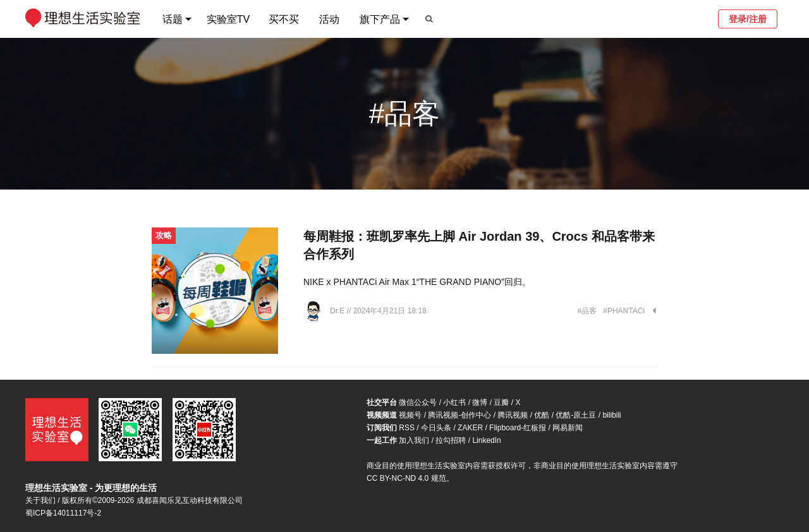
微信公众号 (418, 402)
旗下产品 (380, 19)
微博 (480, 402)
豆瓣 (501, 402)
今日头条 (436, 428)
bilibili (611, 415)
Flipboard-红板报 (518, 428)
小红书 (454, 402)
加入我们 (414, 440)
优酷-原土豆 (576, 415)
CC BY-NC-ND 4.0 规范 (406, 478)
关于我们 (40, 500)
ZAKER (470, 428)
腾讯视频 (513, 415)
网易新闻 (568, 428)
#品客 (587, 311)
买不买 (284, 19)
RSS (407, 428)
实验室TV (228, 19)
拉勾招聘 (451, 440)
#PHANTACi (624, 311)
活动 (329, 19)
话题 (173, 19)
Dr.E (338, 311)
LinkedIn (486, 440)
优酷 (542, 415)
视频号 (410, 415)
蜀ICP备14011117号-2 (63, 513)
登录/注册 (748, 19)
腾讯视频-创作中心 (459, 415)
